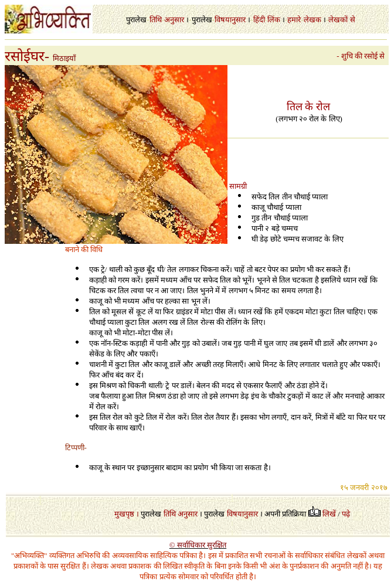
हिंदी (259, 20)
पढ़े (346, 514)
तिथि (156, 20)
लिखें (329, 514)
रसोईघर (25, 56)
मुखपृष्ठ (124, 514)
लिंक (274, 20)
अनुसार (174, 20)
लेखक (312, 20)
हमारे (294, 20)
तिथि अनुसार (181, 514)
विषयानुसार (230, 20)
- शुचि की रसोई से (363, 56)
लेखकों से (341, 20)
